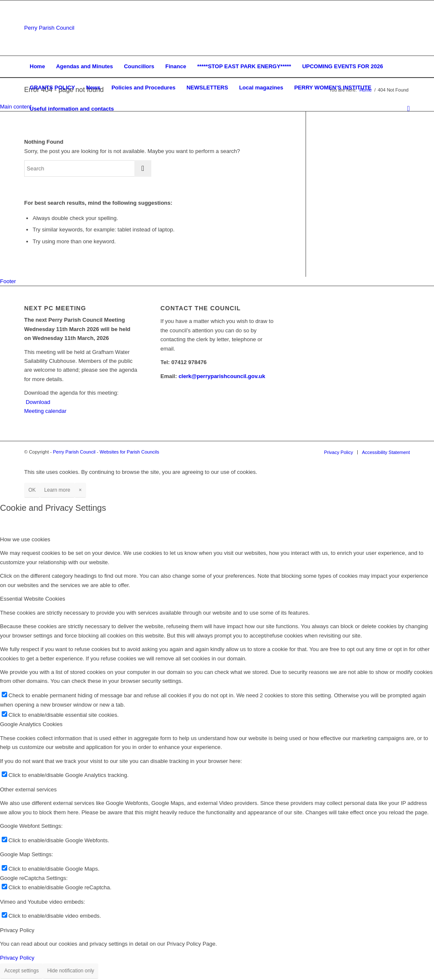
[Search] (406, 109)
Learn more (57, 490)
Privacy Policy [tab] (17, 930)
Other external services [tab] (28, 789)
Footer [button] (8, 281)
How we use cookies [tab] (25, 539)
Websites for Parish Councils (129, 452)
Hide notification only (71, 971)
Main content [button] (16, 107)
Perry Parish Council (49, 28)
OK (32, 490)
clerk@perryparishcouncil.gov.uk (222, 376)
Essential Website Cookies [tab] (33, 599)
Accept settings (21, 971)
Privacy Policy (17, 958)
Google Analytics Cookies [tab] (31, 724)
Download (38, 402)
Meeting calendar (45, 411)
